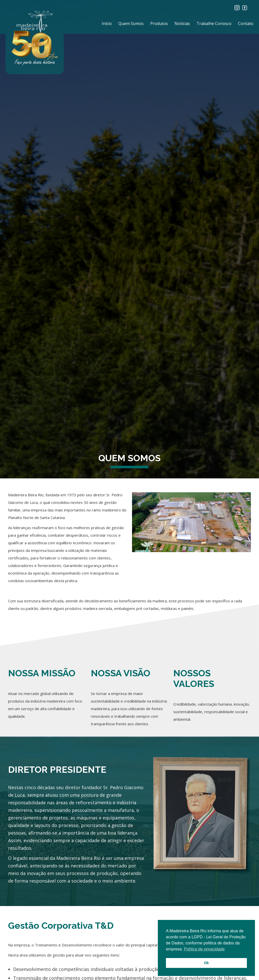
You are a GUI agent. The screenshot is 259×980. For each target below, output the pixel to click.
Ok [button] (206, 963)
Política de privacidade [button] (204, 949)
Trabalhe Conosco (214, 23)
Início (107, 23)
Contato (246, 23)
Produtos (159, 23)
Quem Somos (131, 23)
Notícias (182, 23)
